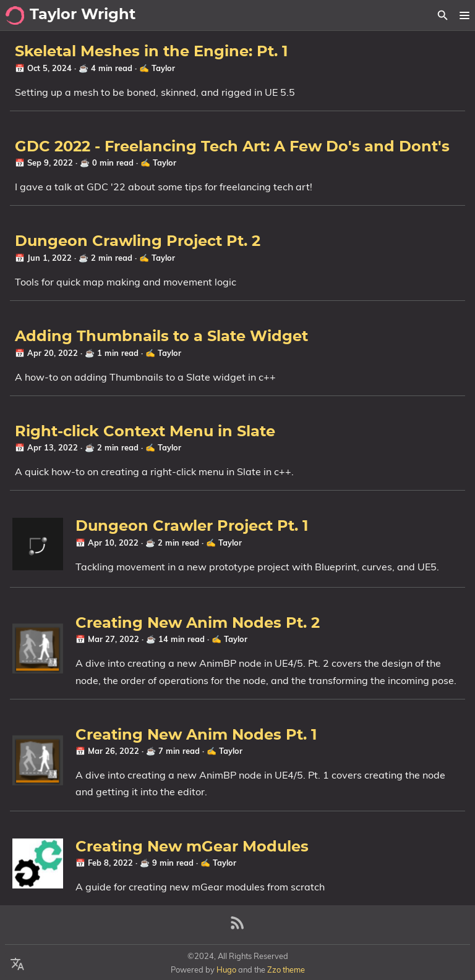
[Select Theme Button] (421, 15)
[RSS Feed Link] (237, 928)
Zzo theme (286, 969)
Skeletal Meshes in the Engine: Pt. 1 (151, 52)
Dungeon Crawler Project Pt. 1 (192, 526)
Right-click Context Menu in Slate (145, 432)
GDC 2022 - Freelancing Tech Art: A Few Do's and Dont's (232, 147)
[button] (464, 15)
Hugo (226, 969)
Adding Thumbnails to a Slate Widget (161, 337)
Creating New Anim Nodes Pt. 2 (198, 623)
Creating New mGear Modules (192, 847)
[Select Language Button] (17, 965)
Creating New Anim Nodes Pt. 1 (196, 735)
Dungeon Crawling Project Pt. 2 (138, 242)
